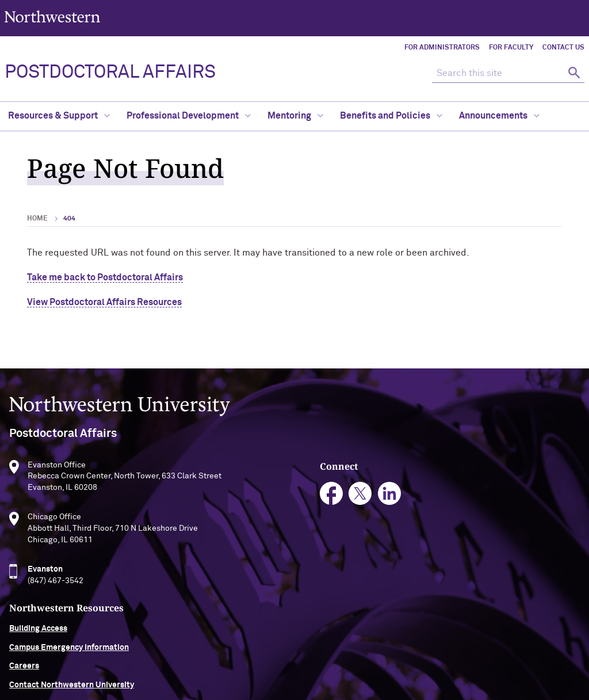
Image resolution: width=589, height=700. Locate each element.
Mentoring (295, 116)
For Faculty (511, 48)
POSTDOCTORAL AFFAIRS (110, 73)
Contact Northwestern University (511, 547)
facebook (241, 497)
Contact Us (563, 48)
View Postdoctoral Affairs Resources (104, 302)
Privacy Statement (282, 657)
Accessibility (162, 657)
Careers (464, 528)
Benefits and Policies (391, 116)
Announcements (499, 116)
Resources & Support (59, 116)
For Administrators (442, 48)
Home (37, 219)
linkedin (299, 497)
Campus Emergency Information (508, 509)
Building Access (478, 490)
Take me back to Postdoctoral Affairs (105, 277)
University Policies (483, 565)
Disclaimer (216, 657)
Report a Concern (361, 657)
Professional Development (189, 116)
